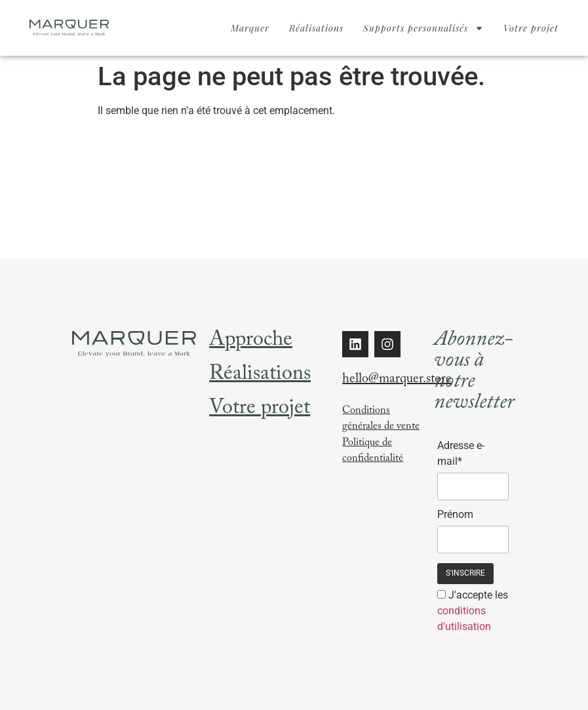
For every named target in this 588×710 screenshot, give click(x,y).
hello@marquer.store (397, 380)
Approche (251, 342)
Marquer (250, 28)
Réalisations (316, 28)
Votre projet (531, 28)
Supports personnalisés (423, 28)
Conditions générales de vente (381, 419)
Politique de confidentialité (373, 451)
